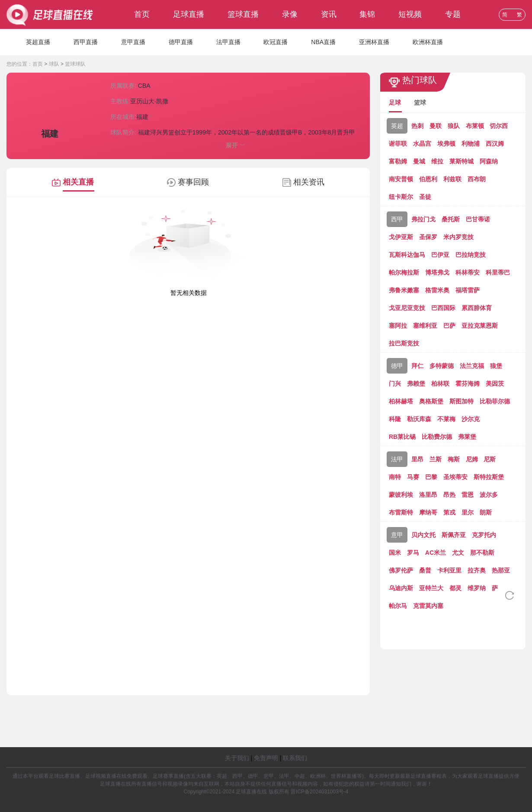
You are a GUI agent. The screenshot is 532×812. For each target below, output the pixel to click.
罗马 (413, 553)
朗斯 (486, 512)
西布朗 (477, 179)
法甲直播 (228, 42)
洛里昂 (428, 495)
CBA (144, 86)
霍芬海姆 (468, 384)
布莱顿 (475, 126)
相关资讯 (309, 182)
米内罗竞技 (458, 237)
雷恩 (468, 495)
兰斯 (436, 459)
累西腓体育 (477, 308)
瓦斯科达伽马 (407, 255)
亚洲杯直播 (374, 42)
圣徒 (425, 197)
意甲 (397, 535)
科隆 (395, 419)
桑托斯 (451, 219)
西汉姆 (495, 144)
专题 (453, 14)
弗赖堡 (416, 384)
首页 (142, 14)
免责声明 (266, 758)
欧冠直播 (276, 42)
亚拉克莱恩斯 (480, 326)
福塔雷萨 (468, 290)
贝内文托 (423, 535)
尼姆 (472, 459)
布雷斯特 (401, 512)
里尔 (468, 512)
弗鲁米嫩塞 (404, 290)
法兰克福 (472, 366)
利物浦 (471, 144)
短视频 (410, 14)
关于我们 (237, 758)
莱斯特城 (461, 161)
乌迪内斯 (401, 588)
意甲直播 (133, 42)
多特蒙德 (442, 366)
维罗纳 (477, 588)
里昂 (417, 459)
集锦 (367, 14)
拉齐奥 (477, 570)
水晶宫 (422, 144)
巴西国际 (443, 308)
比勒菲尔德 (495, 401)
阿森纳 (489, 161)
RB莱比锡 (402, 437)
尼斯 (490, 459)
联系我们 (295, 758)
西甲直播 (86, 42)
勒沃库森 (419, 419)
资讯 (329, 14)
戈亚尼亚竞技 (407, 308)
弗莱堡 (467, 437)
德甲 (397, 366)
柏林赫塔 (401, 401)
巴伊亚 (440, 255)
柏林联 (440, 384)
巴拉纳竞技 (471, 255)
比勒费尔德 (437, 437)
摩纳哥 (428, 512)
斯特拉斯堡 (489, 477)
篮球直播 (243, 14)
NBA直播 (323, 42)
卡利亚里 (449, 570)
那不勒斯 (482, 553)
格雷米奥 (437, 290)
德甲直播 (181, 42)
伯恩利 (428, 179)
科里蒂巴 (498, 272)
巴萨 (449, 326)
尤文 (458, 553)
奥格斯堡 (431, 401)
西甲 (397, 219)
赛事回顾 (193, 182)
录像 (290, 14)
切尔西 (499, 126)
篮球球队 (75, 64)
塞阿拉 (398, 326)
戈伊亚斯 (401, 237)
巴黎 (431, 477)
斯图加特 (461, 401)
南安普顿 (401, 179)
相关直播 (78, 182)
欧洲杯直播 (428, 42)
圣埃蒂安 (455, 477)
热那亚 (501, 570)
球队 (54, 64)
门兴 (395, 384)
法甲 (397, 459)
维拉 (437, 161)
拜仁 (417, 366)
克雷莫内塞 (428, 606)
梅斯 (454, 459)
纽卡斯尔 (401, 197)
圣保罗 (428, 237)
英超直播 (38, 42)
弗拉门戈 (423, 219)
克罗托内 (484, 535)
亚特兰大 (431, 588)
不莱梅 (446, 419)
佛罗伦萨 (401, 570)
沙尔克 (471, 419)
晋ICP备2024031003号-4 (319, 792)
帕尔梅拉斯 (404, 272)
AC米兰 (436, 553)
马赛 (413, 477)
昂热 (449, 495)
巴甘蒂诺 (478, 219)
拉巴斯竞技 (404, 343)
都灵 (455, 588)
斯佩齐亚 (454, 535)
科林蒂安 (468, 272)
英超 (397, 126)
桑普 (425, 570)
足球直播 (189, 14)
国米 (395, 553)
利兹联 (452, 179)
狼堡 (496, 366)
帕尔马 (398, 606)
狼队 (454, 126)
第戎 (449, 512)
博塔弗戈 (437, 272)
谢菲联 (398, 144)
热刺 (417, 126)
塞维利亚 (425, 326)
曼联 (436, 126)
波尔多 (489, 495)
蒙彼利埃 (401, 495)
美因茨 (495, 384)
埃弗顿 (446, 144)
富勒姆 (398, 161)
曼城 (419, 161)
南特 (395, 477)
